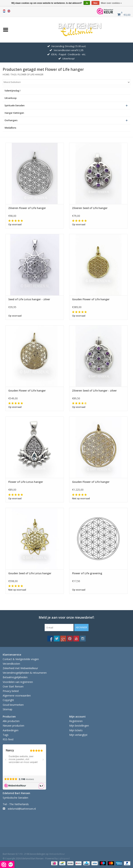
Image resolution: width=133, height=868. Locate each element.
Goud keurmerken (13, 705)
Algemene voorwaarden (17, 696)
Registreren (76, 721)
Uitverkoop (11, 98)
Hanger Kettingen (14, 113)
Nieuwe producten (13, 726)
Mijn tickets (76, 730)
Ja (87, 3)
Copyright (8, 700)
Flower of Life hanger (31, 75)
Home (6, 75)
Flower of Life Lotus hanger (26, 482)
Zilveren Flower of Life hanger (27, 208)
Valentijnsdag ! (12, 91)
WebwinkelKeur (57, 854)
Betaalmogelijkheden (15, 677)
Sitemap (7, 709)
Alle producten (11, 721)
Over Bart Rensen (13, 686)
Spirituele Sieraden (15, 105)
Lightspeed (64, 858)
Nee (95, 3)
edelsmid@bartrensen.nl (22, 809)
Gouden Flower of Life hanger (91, 299)
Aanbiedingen (11, 730)
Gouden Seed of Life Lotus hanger (30, 573)
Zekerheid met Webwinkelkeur (20, 668)
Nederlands (4, 11)
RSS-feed (8, 739)
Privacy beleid (11, 691)
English (9, 11)
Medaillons (10, 128)
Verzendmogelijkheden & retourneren (25, 673)
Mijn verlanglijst (78, 735)
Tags (14, 75)
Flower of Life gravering (87, 573)
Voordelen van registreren (18, 682)
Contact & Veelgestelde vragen (21, 659)
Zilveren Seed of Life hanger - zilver (94, 391)
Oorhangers (11, 120)
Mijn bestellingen (79, 726)
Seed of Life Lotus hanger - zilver (29, 299)
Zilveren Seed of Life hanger (90, 208)
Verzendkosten (11, 664)
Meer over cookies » (111, 3)
